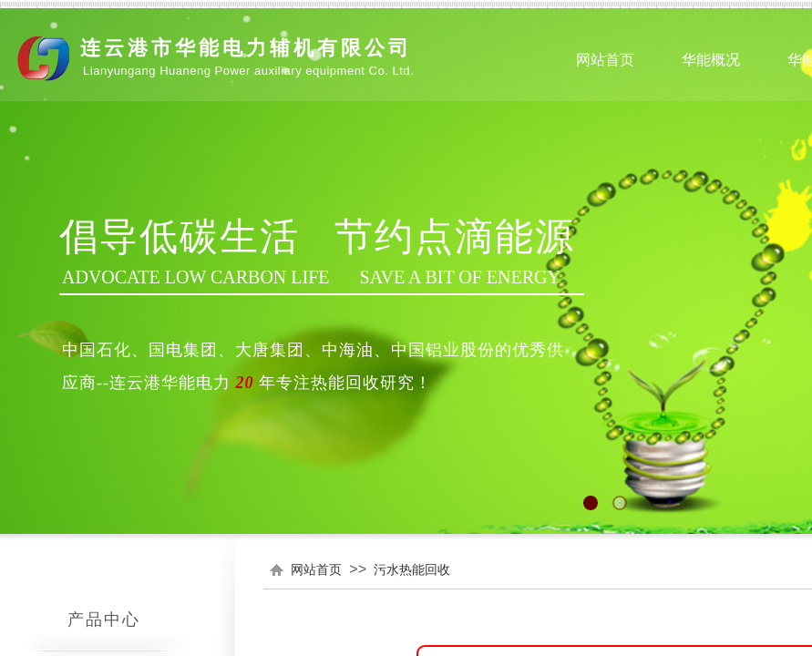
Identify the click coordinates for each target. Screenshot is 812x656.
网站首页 (316, 569)
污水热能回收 (412, 569)
